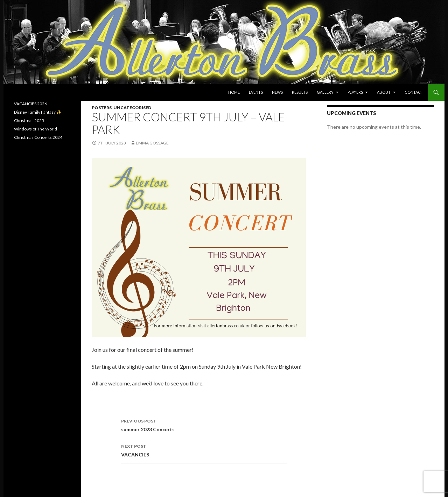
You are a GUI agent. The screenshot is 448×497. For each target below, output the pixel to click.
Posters (102, 108)
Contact (414, 92)
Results (300, 92)
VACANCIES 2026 (30, 104)
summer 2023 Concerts (204, 425)
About (384, 92)
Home (234, 92)
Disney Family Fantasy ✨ (38, 112)
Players (355, 92)
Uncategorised (132, 108)
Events (256, 92)
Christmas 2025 (29, 120)
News (277, 92)
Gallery (325, 92)
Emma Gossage (152, 143)
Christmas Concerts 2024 (38, 137)
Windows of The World (36, 129)
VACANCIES (204, 450)
